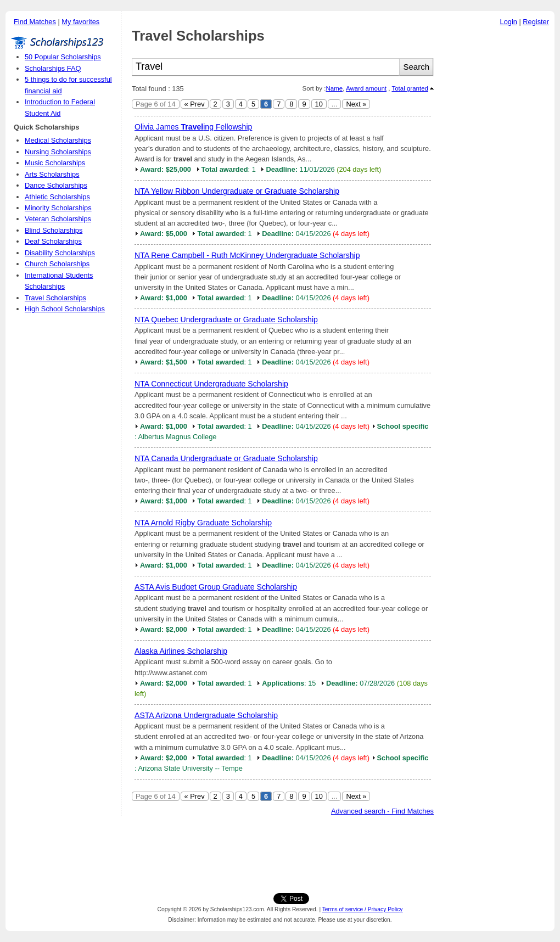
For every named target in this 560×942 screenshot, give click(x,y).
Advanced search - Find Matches (382, 811)
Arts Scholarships (52, 174)
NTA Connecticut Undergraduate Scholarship (211, 384)
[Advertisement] (497, 197)
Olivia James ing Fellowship (193, 127)
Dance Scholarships (56, 185)
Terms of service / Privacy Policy (363, 909)
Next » (356, 104)
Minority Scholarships (58, 208)
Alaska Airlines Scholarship (181, 651)
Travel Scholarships (55, 298)
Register (536, 22)
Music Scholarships (55, 163)
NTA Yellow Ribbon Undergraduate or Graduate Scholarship (237, 191)
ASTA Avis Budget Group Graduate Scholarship (216, 587)
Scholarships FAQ (53, 68)
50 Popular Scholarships (63, 57)
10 (319, 104)
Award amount (366, 88)
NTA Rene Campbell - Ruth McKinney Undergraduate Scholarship (247, 255)
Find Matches (35, 22)
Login (509, 22)
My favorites (80, 22)
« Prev (195, 104)
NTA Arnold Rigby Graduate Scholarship (203, 523)
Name (334, 88)
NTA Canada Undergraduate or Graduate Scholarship (226, 458)
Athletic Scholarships (57, 197)
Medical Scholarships (58, 140)
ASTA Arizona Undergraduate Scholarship (206, 715)
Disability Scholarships (60, 253)
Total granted (410, 88)
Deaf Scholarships (53, 241)
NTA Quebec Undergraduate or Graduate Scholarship (226, 319)
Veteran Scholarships (58, 219)
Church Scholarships (57, 264)
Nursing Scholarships (58, 152)
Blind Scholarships (54, 230)
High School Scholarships (65, 309)
